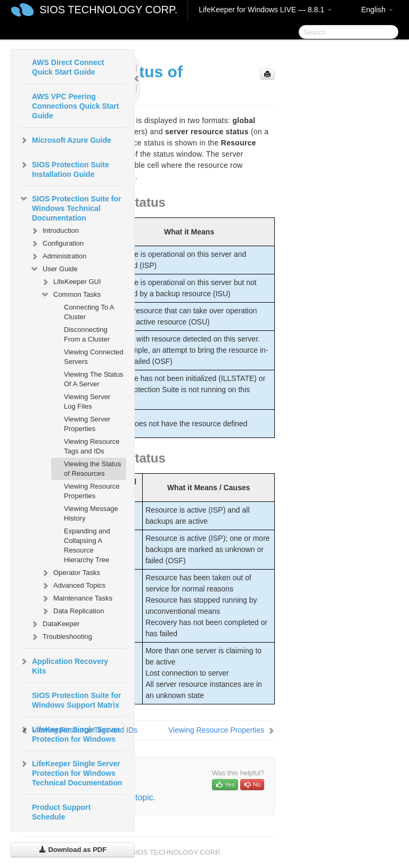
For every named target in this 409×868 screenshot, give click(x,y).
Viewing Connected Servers (94, 357)
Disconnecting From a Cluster (87, 334)
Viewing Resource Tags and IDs (92, 446)
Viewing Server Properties (87, 424)
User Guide (54, 269)
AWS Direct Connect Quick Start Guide (68, 67)
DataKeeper (55, 624)
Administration (58, 256)
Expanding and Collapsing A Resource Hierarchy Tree (87, 545)
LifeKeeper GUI (71, 282)
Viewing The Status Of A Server (94, 379)
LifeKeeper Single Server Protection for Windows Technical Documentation (71, 772)
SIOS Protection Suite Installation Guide (64, 168)
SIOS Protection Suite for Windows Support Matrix (76, 700)
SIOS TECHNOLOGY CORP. (108, 10)
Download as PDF (73, 850)
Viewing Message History (91, 513)
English (377, 10)
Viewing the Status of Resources (92, 469)
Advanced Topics (73, 586)
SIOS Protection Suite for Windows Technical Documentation (70, 207)
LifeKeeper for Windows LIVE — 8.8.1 (265, 10)
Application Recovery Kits (64, 665)
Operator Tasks (70, 573)
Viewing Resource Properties (92, 491)
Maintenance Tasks (76, 598)
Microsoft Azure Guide (65, 140)
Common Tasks (71, 295)
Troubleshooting (61, 637)
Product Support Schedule (61, 812)
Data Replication (72, 611)
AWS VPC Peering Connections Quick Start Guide (75, 106)
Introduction (54, 231)
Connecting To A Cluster (89, 312)
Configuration (57, 244)
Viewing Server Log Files (87, 401)
